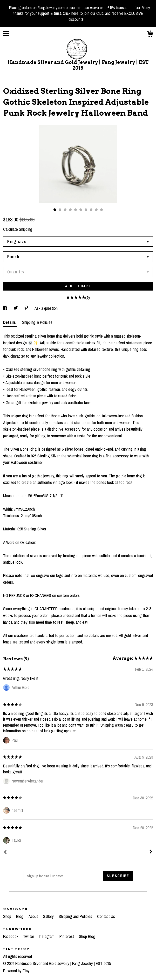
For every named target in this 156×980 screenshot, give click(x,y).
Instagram (47, 936)
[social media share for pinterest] (27, 308)
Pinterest (67, 936)
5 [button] (76, 210)
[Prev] (5, 853)
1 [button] (55, 210)
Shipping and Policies (76, 916)
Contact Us (106, 916)
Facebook (11, 936)
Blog (20, 916)
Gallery (49, 916)
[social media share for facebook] (6, 308)
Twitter (29, 936)
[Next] (151, 852)
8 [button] (91, 210)
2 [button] (60, 210)
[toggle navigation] (6, 34)
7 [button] (86, 210)
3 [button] (65, 210)
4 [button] (70, 210)
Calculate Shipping (18, 229)
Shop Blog (87, 936)
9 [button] (96, 210)
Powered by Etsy (16, 971)
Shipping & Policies (37, 322)
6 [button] (81, 210)
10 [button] (101, 210)
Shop (8, 916)
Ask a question (46, 308)
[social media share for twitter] (16, 308)
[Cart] (150, 35)
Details (10, 322)
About (34, 916)
